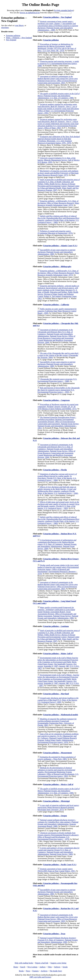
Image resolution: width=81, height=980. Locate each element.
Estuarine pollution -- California (56, 305)
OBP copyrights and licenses (40, 977)
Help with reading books (24, 963)
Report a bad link (42, 963)
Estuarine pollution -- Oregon (55, 816)
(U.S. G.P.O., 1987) (59, 663)
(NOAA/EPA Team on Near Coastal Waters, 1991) (56, 870)
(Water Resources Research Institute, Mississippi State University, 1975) (58, 807)
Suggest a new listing (58, 963)
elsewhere (5, 28)
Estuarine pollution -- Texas (54, 934)
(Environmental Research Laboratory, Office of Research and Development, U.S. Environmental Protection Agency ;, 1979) (58, 836)
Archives (44, 971)
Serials (65, 967)
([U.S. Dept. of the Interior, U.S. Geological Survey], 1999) (58, 700)
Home (16, 967)
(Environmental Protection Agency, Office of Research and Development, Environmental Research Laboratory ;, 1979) (58, 569)
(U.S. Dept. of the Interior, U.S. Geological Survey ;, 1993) (58, 505)
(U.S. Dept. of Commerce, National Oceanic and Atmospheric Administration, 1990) (58, 940)
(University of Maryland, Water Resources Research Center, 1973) (58, 173)
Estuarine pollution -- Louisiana (56, 626)
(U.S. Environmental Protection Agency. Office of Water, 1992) (58, 124)
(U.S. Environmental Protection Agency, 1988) (58, 64)
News (28, 971)
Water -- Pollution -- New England (19, 38)
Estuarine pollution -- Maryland (56, 694)
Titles (50, 967)
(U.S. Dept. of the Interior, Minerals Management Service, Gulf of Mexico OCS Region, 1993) (59, 160)
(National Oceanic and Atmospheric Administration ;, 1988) (58, 26)
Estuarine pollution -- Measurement (58, 753)
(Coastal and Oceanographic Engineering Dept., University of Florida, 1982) (57, 722)
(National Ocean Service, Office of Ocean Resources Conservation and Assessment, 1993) (58, 80)
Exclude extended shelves (64, 10)
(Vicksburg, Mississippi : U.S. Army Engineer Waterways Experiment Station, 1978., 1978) (59, 140)
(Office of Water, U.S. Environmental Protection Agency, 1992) (58, 109)
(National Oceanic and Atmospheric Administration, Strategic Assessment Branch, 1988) (58, 823)
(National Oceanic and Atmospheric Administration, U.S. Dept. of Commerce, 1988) (59, 96)
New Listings (32, 967)
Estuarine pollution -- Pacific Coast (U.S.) (60, 865)
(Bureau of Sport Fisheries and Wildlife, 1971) (58, 407)
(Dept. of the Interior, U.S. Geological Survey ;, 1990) (58, 490)
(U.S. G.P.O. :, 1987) (58, 680)
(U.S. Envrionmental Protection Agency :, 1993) (59, 390)
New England (11, 40)
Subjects (57, 967)
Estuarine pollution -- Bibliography (57, 267)
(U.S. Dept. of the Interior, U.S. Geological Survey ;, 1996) (57, 477)
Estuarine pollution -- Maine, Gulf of (58, 654)
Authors (42, 967)
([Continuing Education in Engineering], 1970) (55, 232)
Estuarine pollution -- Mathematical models (61, 715)
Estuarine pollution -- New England (57, 17)
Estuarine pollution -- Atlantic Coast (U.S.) (60, 246)
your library (19, 25)
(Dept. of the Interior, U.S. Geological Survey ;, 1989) (59, 219)
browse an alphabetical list (30, 13)
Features (35, 971)
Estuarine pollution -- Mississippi (56, 801)
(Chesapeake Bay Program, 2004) (58, 355)
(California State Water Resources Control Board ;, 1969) (57, 311)
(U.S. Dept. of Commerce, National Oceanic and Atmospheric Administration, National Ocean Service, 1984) (57, 544)
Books (21, 971)
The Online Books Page (40, 5)
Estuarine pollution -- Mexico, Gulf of (58, 784)
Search (23, 967)
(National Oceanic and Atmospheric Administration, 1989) (56, 252)
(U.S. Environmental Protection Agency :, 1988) (57, 380)
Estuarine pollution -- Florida (55, 470)
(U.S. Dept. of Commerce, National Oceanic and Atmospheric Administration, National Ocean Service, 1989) (59, 851)
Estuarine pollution (13, 36)
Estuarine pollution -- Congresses (57, 400)
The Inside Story (56, 971)
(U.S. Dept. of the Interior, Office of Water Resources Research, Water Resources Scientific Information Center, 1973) (58, 203)
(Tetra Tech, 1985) (57, 758)
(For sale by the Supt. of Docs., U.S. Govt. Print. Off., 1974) (57, 47)
